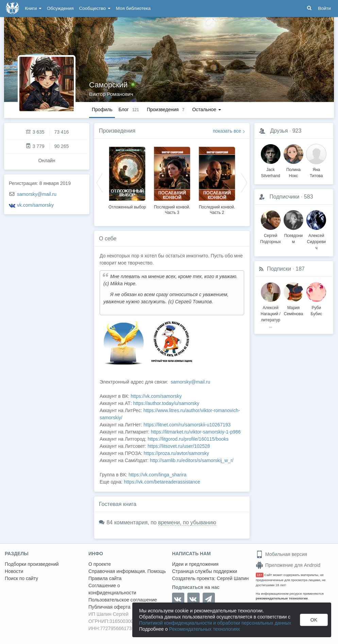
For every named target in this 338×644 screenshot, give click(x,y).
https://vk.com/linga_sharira (157, 475)
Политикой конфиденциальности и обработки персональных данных (215, 623)
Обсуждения (60, 8)
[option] (127, 177)
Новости (14, 571)
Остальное (207, 109)
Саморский (108, 85)
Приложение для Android (288, 565)
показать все (227, 131)
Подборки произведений (32, 564)
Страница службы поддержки (205, 571)
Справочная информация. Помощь (127, 571)
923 (297, 131)
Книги (33, 8)
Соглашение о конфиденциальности (112, 589)
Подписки (279, 269)
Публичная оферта (109, 607)
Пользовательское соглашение (123, 600)
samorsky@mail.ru (37, 194)
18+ (260, 575)
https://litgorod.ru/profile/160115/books (188, 439)
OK (314, 620)
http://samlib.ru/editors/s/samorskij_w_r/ (192, 460)
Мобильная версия (281, 554)
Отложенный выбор (127, 207)
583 (309, 197)
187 (300, 269)
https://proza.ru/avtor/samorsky (176, 453)
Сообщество (95, 8)
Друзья (279, 131)
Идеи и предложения (195, 564)
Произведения (117, 131)
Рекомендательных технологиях (205, 629)
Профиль (102, 109)
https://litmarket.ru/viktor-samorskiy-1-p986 (196, 432)
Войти (324, 8)
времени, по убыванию (187, 522)
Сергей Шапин (233, 578)
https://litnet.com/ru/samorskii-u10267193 (187, 425)
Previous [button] (100, 182)
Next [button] (244, 182)
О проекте (100, 564)
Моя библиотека (133, 8)
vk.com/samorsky (35, 205)
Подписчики (284, 197)
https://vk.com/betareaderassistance (162, 482)
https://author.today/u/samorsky (166, 403)
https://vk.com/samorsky (156, 396)
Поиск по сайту (21, 578)
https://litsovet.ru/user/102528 (179, 446)
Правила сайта (105, 578)
